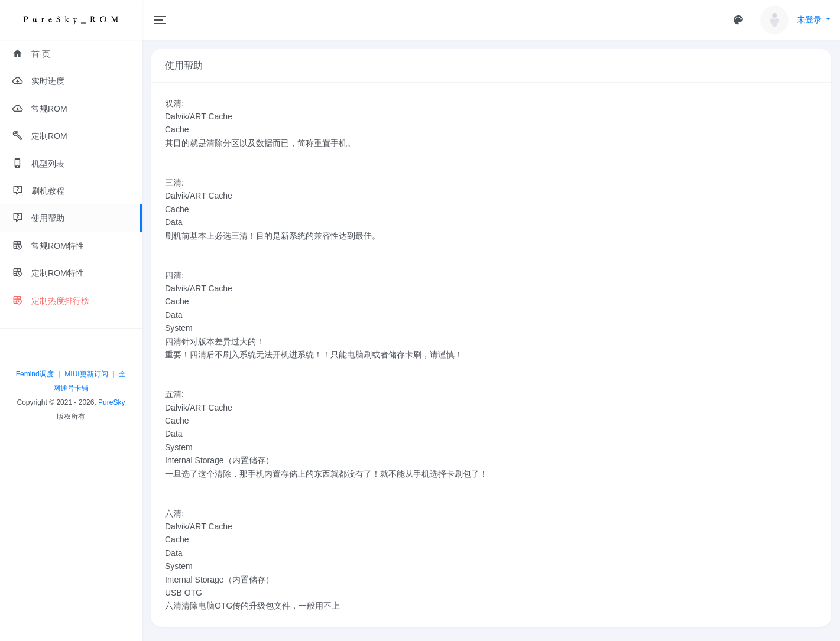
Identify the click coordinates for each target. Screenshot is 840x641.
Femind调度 (35, 374)
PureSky (111, 402)
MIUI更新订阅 (86, 374)
